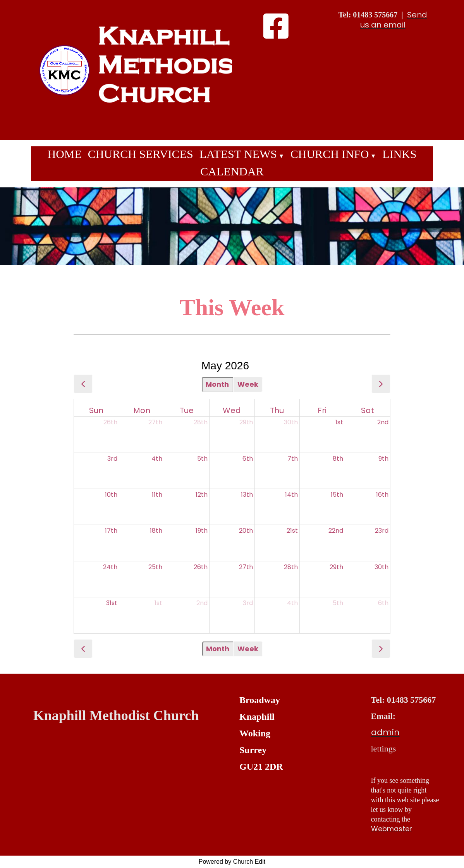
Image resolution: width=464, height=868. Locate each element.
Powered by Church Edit (232, 862)
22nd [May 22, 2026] (336, 531)
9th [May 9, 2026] (383, 459)
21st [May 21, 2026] (292, 531)
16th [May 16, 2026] (382, 495)
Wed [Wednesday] (232, 410)
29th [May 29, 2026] (336, 567)
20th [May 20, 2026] (246, 531)
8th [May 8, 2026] (338, 459)
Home (64, 154)
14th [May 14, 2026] (291, 495)
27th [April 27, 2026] (155, 422)
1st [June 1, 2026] (158, 603)
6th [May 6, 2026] (248, 459)
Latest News (238, 154)
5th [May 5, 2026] (202, 459)
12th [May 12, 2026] (202, 495)
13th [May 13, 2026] (247, 495)
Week (248, 384)
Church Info (330, 154)
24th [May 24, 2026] (110, 567)
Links (399, 154)
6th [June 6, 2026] (383, 603)
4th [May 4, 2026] (157, 459)
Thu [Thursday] (277, 410)
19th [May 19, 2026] (202, 531)
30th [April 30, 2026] (291, 422)
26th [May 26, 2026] (201, 567)
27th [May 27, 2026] (246, 567)
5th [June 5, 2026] (338, 603)
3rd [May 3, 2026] (112, 459)
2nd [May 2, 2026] (383, 422)
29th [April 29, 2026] (246, 422)
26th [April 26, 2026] (110, 422)
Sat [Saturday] (368, 410)
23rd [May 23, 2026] (382, 531)
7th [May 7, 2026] (293, 459)
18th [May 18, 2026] (156, 531)
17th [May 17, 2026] (111, 531)
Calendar (232, 171)
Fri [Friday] (322, 410)
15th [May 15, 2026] (337, 495)
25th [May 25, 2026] (155, 567)
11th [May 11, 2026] (157, 495)
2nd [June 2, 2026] (202, 603)
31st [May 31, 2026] (112, 603)
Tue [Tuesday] (187, 410)
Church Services (141, 154)
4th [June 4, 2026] (292, 603)
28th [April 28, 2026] (201, 422)
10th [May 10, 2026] (111, 495)
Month (217, 384)
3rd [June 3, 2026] (248, 603)
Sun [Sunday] (96, 410)
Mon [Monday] (142, 410)
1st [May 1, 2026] (339, 422)
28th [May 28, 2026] (291, 567)
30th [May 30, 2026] (382, 567)
